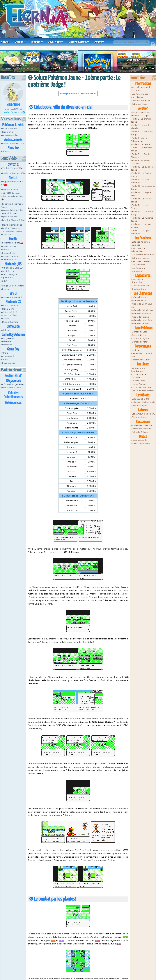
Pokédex (36, 42)
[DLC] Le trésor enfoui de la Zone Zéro (12, 196)
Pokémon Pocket (11, 243)
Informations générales (13, 384)
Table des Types (140, 104)
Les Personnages (140, 94)
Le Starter (136, 91)
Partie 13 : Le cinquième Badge (143, 188)
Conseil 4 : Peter (140, 342)
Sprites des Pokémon (142, 425)
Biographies (8, 132)
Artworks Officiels (140, 432)
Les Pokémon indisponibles (138, 250)
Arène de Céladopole (143, 310)
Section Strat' (13, 376)
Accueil (5, 42)
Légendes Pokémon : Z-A (59, 68)
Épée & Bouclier (10, 217)
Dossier (19, 42)
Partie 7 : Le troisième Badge (142, 149)
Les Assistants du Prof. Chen (142, 355)
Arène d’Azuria (139, 301)
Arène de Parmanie (141, 314)
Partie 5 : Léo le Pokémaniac (139, 140)
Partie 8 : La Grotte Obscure (140, 156)
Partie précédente (69, 93)
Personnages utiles (141, 360)
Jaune (5, 360)
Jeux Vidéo (54, 42)
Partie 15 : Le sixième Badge (141, 200)
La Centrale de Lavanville (139, 376)
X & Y (5, 281)
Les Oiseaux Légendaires (137, 281)
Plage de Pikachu (141, 417)
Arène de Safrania (141, 317)
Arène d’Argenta (140, 297)
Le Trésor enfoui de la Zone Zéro (136, 68)
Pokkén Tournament (12, 297)
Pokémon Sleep (19, 65)
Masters (6, 250)
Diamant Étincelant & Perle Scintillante (12, 212)
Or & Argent (8, 356)
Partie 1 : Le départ (141, 116)
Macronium (13, 105)
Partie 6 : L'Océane (141, 144)
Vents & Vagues (10, 168)
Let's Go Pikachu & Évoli (14, 220)
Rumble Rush (8, 253)
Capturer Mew (139, 289)
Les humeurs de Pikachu (144, 414)
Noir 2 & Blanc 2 (10, 306)
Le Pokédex (137, 97)
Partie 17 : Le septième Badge (142, 213)
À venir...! (7, 152)
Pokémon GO (9, 260)
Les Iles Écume (139, 384)
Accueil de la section (142, 87)
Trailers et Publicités (141, 444)
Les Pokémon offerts (142, 261)
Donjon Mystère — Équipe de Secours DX (12, 230)
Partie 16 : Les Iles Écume (140, 207)
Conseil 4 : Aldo (140, 335)
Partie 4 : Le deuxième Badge (142, 133)
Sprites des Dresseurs (142, 429)
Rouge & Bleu (9, 363)
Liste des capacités (141, 101)
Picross (5, 289)
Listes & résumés (10, 129)
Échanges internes (141, 258)
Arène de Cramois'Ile (142, 320)
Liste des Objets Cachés (143, 402)
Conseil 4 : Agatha (141, 338)
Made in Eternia (78, 42)
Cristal (5, 353)
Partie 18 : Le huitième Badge (142, 219)
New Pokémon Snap (12, 225)
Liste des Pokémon (11, 112)
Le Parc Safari (138, 381)
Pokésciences (13, 403)
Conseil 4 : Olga (140, 332)
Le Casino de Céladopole (138, 369)
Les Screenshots (139, 440)
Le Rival (136, 350)
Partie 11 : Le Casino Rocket (141, 175)
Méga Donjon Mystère (13, 286)
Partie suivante (89, 93)
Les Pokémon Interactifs (143, 255)
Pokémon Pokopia (11, 173)
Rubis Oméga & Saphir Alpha (9, 276)
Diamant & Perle (10, 322)
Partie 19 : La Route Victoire (141, 226)
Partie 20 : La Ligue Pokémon (140, 232)
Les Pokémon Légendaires (138, 270)
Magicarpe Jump (11, 256)
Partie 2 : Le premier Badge (141, 120)
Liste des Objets (139, 406)
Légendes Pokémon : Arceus (12, 205)
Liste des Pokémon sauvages (140, 243)
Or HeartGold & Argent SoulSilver (9, 314)
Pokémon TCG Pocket (97, 68)
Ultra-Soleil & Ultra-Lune (13, 268)
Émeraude (7, 345)
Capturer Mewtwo (141, 286)
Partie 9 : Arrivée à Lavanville (140, 162)
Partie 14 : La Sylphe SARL (141, 194)
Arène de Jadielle (140, 324)
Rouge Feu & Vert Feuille (8, 340)
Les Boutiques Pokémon (143, 391)
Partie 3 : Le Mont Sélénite (140, 127)
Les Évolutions (138, 265)
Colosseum (8, 330)
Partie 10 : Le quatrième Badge (143, 168)
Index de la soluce (141, 112)
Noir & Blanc (8, 309)
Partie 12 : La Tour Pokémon (140, 181)
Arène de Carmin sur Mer (141, 305)
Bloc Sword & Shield (12, 388)
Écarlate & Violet (136, 60)
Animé (98, 42)
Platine (6, 319)
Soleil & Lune (8, 271)
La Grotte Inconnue (141, 387)
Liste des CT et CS (140, 399)
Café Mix (7, 235)
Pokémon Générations (13, 143)
